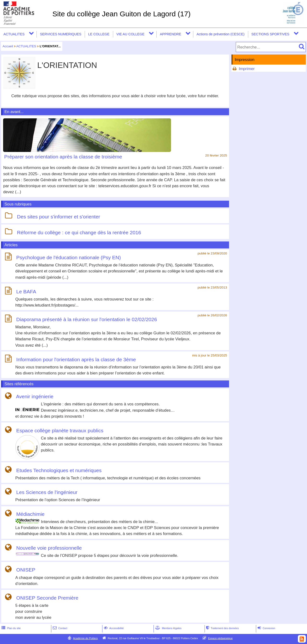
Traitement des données (222, 628)
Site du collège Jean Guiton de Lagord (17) (121, 14)
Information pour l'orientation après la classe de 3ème (76, 359)
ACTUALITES (14, 34)
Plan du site (11, 628)
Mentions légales (168, 628)
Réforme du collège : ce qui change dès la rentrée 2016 (79, 232)
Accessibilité (113, 628)
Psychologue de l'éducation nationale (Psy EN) (69, 257)
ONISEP (26, 570)
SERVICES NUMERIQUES (61, 34)
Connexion (266, 628)
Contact (60, 628)
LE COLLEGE (99, 34)
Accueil (8, 46)
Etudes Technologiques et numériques (59, 470)
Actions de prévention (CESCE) (220, 34)
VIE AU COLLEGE (130, 34)
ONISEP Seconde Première (47, 598)
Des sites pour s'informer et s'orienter (59, 217)
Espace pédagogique (221, 638)
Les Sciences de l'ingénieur (47, 492)
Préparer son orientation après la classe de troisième (63, 157)
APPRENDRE (170, 34)
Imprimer (247, 69)
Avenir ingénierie (35, 397)
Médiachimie (30, 514)
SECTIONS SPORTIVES (270, 34)
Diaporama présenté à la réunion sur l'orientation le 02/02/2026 (87, 319)
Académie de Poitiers (85, 638)
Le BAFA (26, 292)
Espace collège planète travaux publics (60, 430)
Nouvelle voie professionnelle (49, 548)
